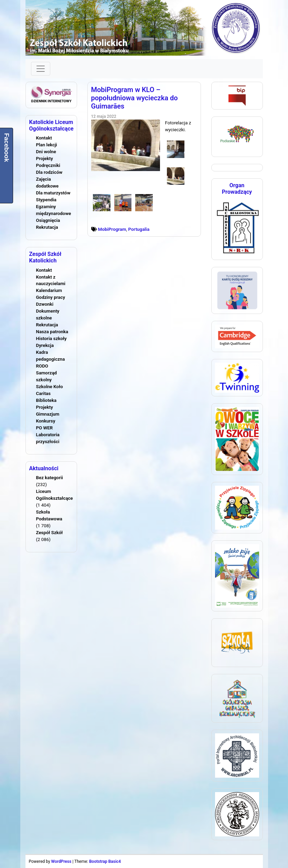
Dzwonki (45, 304)
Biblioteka (46, 400)
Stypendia (46, 200)
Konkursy (46, 421)
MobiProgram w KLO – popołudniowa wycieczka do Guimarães (135, 98)
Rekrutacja (47, 227)
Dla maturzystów (53, 193)
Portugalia (139, 229)
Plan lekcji (47, 145)
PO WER (45, 428)
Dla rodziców (49, 172)
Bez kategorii (50, 478)
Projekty (45, 159)
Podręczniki (48, 165)
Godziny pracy (51, 297)
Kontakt (44, 138)
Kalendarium (49, 290)
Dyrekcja (45, 345)
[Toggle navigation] (41, 69)
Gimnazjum (48, 414)
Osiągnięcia (48, 220)
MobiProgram (112, 229)
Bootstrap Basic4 (105, 861)
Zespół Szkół (50, 533)
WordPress (61, 861)
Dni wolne (46, 152)
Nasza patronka (52, 332)
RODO (42, 366)
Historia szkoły (51, 339)
